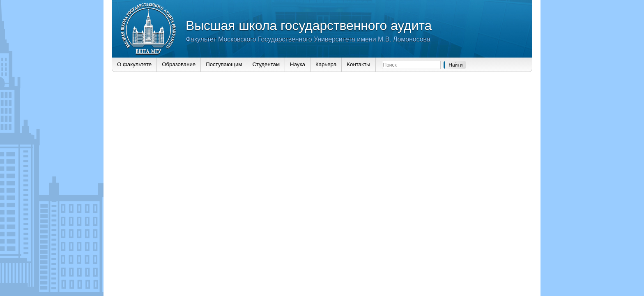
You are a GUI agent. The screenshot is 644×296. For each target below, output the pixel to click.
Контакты (358, 64)
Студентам (266, 64)
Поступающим (224, 64)
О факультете (134, 64)
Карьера (326, 64)
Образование (179, 64)
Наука (298, 64)
